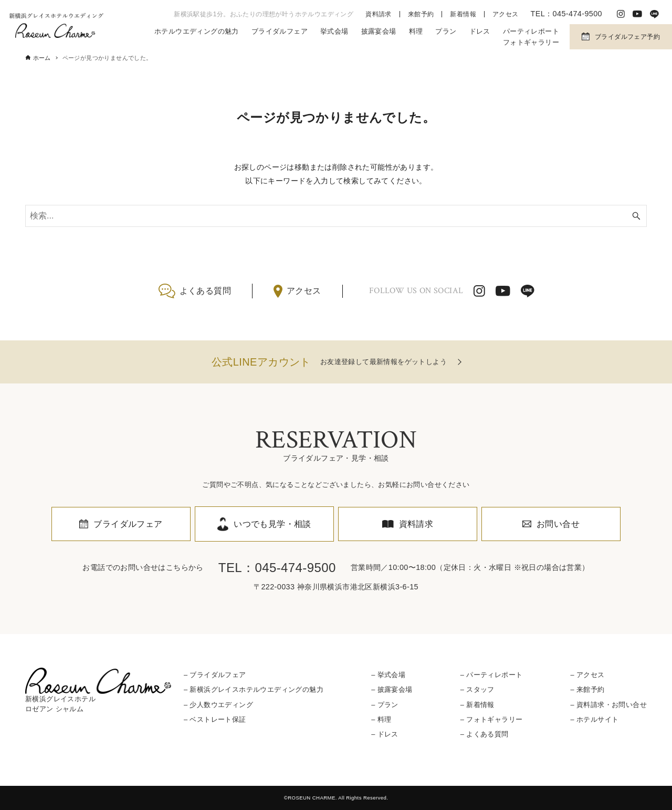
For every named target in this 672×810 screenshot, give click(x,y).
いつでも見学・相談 (272, 524)
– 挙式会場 (388, 675)
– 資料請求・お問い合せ (608, 705)
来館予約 (421, 14)
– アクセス (587, 675)
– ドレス (385, 734)
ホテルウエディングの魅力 (197, 31)
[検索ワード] (336, 216)
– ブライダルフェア (215, 675)
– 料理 (381, 719)
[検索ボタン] (636, 216)
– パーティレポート (492, 675)
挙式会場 (334, 31)
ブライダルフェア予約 (627, 37)
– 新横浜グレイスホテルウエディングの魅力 (254, 689)
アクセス (506, 14)
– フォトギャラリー (492, 719)
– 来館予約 (587, 689)
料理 (416, 31)
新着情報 (463, 14)
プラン (446, 31)
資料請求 (379, 14)
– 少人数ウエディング (218, 705)
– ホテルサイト (594, 719)
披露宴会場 (379, 31)
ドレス (480, 31)
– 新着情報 (477, 705)
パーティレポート (531, 31)
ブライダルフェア (280, 31)
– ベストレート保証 (215, 719)
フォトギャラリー (531, 42)
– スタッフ (477, 689)
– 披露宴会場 (392, 689)
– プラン (385, 705)
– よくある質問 (485, 734)
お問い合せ (558, 524)
